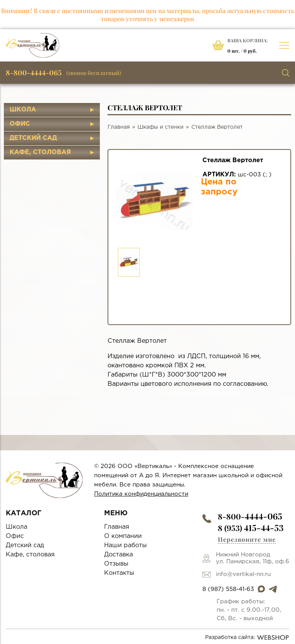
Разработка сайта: (247, 637)
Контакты (119, 573)
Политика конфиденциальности (141, 494)
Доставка (118, 555)
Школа (23, 110)
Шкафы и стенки (161, 127)
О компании (123, 536)
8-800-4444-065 (34, 73)
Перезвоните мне (247, 539)
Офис (20, 124)
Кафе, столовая (40, 152)
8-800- (250, 516)
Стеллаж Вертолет (217, 127)
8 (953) (251, 528)
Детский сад (33, 138)
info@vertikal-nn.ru (243, 574)
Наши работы (125, 545)
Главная (119, 127)
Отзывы (116, 564)
